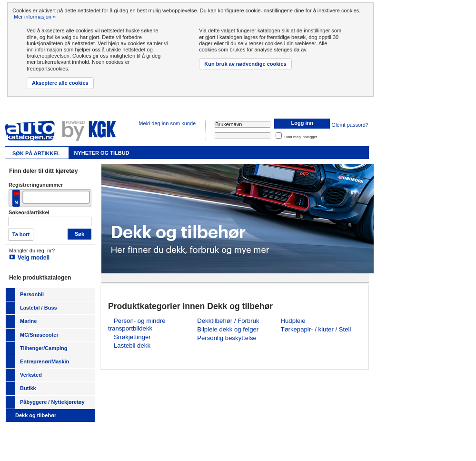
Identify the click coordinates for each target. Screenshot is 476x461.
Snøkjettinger (132, 337)
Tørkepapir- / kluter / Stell (316, 329)
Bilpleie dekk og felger (228, 329)
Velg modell (34, 258)
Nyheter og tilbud (101, 153)
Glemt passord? (350, 125)
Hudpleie (293, 321)
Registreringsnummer (36, 185)
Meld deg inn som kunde (167, 123)
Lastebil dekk (132, 346)
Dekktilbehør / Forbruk (228, 321)
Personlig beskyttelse (227, 338)
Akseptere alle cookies (60, 83)
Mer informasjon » (35, 17)
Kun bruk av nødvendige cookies (245, 64)
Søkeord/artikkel (29, 212)
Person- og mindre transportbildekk (137, 325)
